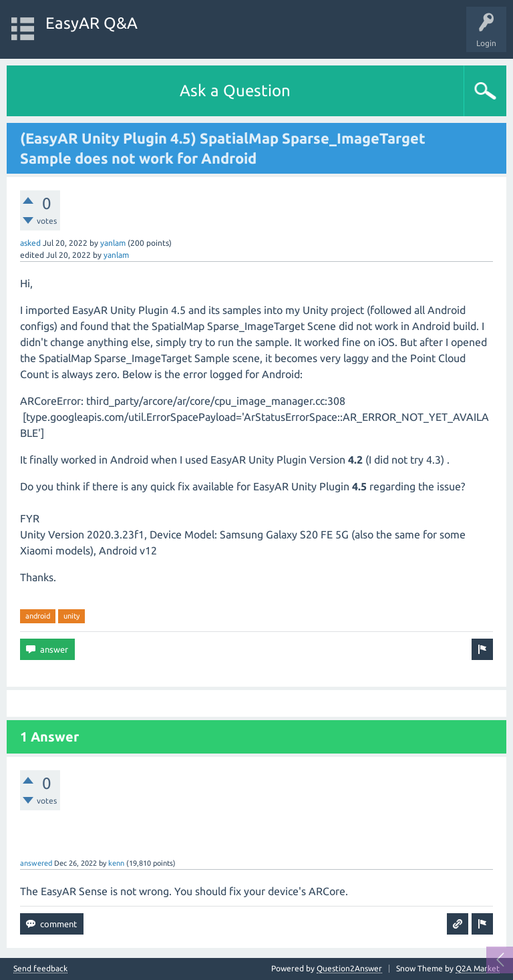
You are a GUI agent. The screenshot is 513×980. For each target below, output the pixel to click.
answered (36, 863)
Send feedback (40, 969)
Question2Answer (349, 968)
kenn (116, 863)
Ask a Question (235, 91)
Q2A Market (478, 968)
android (38, 616)
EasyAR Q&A (92, 23)
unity (71, 616)
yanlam (113, 243)
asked (30, 243)
